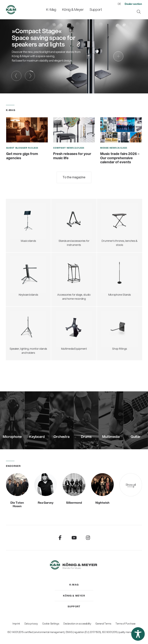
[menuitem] (51, 10)
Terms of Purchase (125, 624)
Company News (63, 148)
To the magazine (74, 177)
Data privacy (31, 624)
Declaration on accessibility (77, 624)
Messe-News (108, 148)
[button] (138, 634)
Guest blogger (17, 148)
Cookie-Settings (51, 624)
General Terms (103, 624)
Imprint (16, 624)
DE (119, 4)
